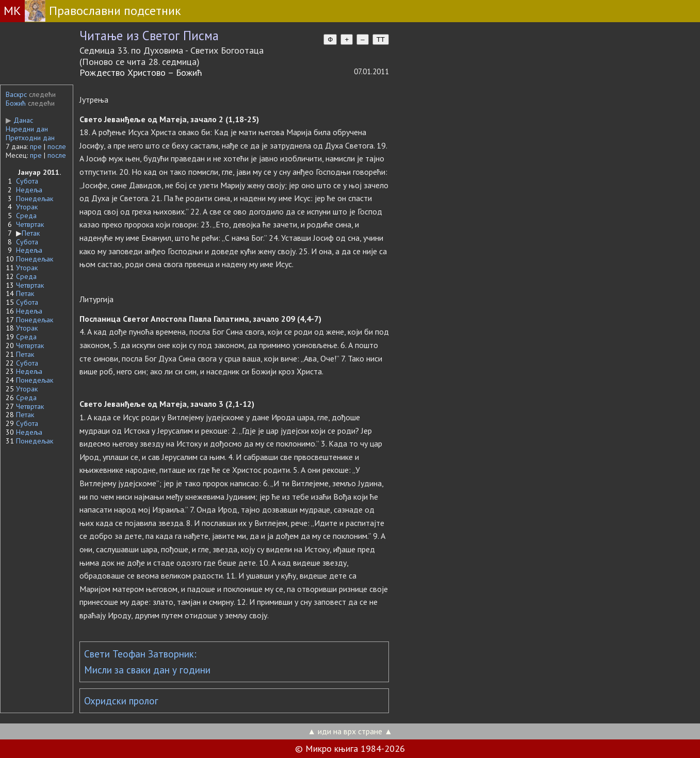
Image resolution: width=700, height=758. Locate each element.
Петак (31, 233)
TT (381, 39)
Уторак (27, 207)
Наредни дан (27, 129)
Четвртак (30, 224)
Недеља (29, 190)
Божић (16, 103)
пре (36, 146)
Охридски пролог (121, 701)
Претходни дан (30, 138)
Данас (19, 120)
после (57, 146)
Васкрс (16, 94)
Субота (27, 181)
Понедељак (35, 199)
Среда (26, 216)
